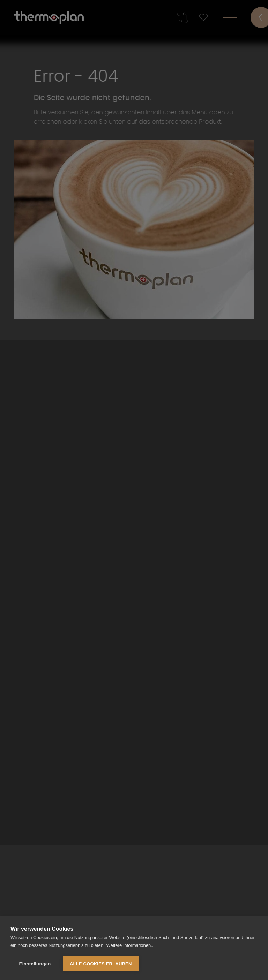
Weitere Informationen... (131, 945)
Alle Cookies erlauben (101, 964)
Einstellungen (35, 964)
